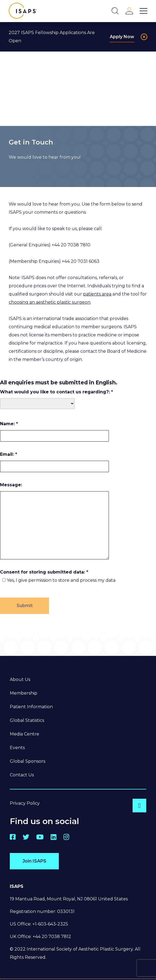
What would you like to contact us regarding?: (56, 392)
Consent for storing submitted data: (44, 572)
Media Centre (25, 734)
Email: (9, 454)
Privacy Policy (25, 803)
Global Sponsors (27, 761)
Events (17, 748)
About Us (20, 679)
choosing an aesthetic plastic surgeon (50, 302)
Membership (24, 693)
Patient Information (31, 707)
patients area (97, 294)
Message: (11, 485)
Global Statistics (27, 720)
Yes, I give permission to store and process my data (61, 580)
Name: (9, 424)
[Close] (144, 37)
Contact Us (22, 775)
